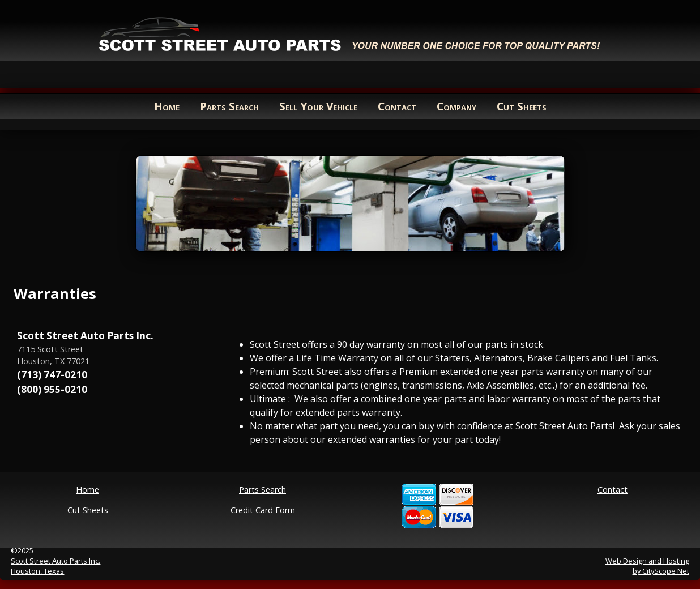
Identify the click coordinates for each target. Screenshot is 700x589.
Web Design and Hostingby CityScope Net (647, 566)
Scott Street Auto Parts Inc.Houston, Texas (56, 566)
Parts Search (229, 106)
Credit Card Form (263, 510)
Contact (397, 106)
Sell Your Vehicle (318, 106)
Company (456, 106)
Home (167, 106)
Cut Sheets (522, 106)
